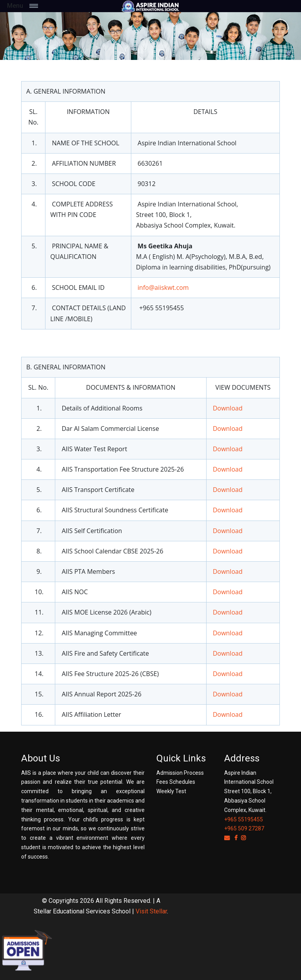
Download (228, 408)
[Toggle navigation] (42, 6)
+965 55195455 (244, 819)
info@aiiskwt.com (163, 287)
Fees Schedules (176, 782)
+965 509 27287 (244, 828)
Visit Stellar (151, 911)
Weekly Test (171, 791)
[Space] (150, 6)
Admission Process (180, 773)
